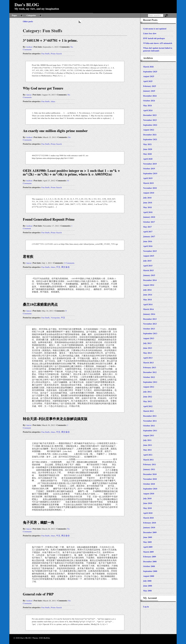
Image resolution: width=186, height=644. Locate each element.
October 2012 (149, 377)
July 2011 (147, 440)
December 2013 (150, 319)
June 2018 (148, 203)
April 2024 (148, 110)
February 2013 (150, 368)
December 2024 (150, 96)
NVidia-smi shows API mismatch (158, 43)
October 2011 (149, 426)
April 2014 (148, 305)
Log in (146, 607)
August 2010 (149, 494)
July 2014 (147, 290)
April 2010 (148, 513)
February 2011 (150, 465)
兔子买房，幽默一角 (39, 523)
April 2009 (148, 547)
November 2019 (150, 164)
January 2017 (149, 237)
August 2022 (149, 130)
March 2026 (148, 67)
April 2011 (148, 455)
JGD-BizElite (44, 638)
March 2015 (148, 270)
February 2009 (150, 557)
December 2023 (150, 115)
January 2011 (149, 469)
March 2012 (148, 411)
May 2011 (147, 450)
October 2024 (149, 101)
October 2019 (149, 169)
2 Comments (69, 263)
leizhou (29, 47)
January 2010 (149, 528)
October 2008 (149, 566)
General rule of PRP (38, 594)
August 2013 (149, 338)
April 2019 (148, 178)
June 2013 (148, 348)
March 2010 (148, 518)
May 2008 (147, 591)
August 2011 (149, 436)
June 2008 (148, 586)
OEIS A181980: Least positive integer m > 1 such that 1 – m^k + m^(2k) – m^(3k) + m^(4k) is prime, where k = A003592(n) (71, 173)
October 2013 (149, 329)
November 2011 (150, 421)
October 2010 (149, 484)
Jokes (53, 101)
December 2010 (150, 474)
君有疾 (28, 257)
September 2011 (150, 431)
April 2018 (148, 212)
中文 (58, 267)
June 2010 (148, 503)
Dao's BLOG (27, 5)
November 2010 (150, 479)
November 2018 (150, 188)
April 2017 (148, 232)
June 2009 (148, 537)
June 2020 (148, 149)
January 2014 (149, 314)
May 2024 (147, 106)
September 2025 (150, 72)
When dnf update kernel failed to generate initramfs (158, 49)
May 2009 (147, 542)
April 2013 (148, 358)
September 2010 (150, 489)
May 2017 (147, 227)
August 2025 (149, 76)
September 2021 (150, 140)
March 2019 (148, 183)
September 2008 (150, 571)
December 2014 (150, 280)
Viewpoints (55, 318)
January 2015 (149, 275)
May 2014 (147, 300)
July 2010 (147, 499)
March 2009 (148, 552)
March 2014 (148, 309)
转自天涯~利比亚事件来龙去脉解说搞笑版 (55, 419)
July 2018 (147, 198)
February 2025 (150, 86)
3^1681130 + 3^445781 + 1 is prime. (50, 41)
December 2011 (150, 416)
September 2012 (150, 382)
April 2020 (148, 159)
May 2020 (147, 154)
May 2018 (147, 207)
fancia (29, 95)
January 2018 (149, 217)
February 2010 (150, 523)
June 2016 (148, 241)
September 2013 (150, 334)
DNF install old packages (154, 38)
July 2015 (147, 261)
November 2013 (150, 324)
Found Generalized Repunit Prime (49, 220)
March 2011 (148, 460)
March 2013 (148, 363)
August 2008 (149, 576)
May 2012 (147, 401)
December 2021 (150, 135)
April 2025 (148, 81)
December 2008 (150, 562)
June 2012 (148, 397)
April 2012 (148, 406)
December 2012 (150, 372)
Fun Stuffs (46, 54)
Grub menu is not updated (155, 29)
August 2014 (149, 285)
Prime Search (56, 54)
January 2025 (149, 91)
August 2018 (149, 193)
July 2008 (147, 581)
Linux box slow (150, 34)
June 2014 (148, 295)
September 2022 (150, 125)
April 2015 (148, 266)
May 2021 (147, 144)
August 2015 (149, 256)
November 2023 (150, 120)
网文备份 (65, 267)
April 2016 (148, 246)
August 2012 (149, 387)
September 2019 (150, 174)
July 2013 (147, 343)
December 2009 (150, 532)
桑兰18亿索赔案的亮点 (40, 305)
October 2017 (149, 222)
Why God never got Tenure (43, 88)
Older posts (28, 22)
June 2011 (148, 445)
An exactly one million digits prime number (55, 131)
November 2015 (150, 251)
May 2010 (147, 508)
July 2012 (147, 392)
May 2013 (147, 353)
